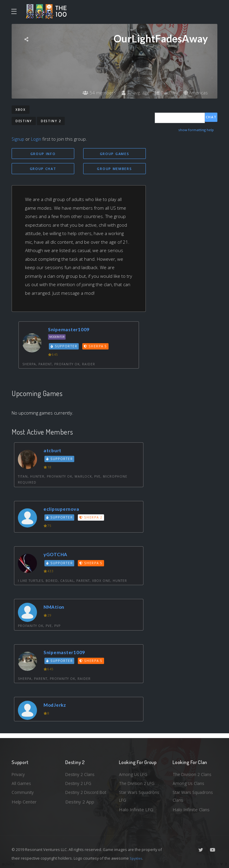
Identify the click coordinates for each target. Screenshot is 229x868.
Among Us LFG (134, 772)
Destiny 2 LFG (80, 781)
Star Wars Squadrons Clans (194, 796)
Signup (18, 139)
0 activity (165, 93)
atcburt (54, 451)
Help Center (24, 801)
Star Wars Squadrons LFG (141, 796)
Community (23, 791)
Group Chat (43, 169)
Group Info (43, 154)
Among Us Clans (189, 781)
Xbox (21, 110)
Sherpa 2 (92, 519)
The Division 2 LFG (138, 781)
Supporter (65, 347)
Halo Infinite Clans (191, 809)
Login (37, 139)
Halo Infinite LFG (136, 809)
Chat (211, 118)
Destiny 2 (51, 121)
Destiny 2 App (80, 809)
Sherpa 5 (97, 347)
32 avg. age (132, 93)
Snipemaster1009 (71, 331)
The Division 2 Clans (193, 772)
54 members (95, 93)
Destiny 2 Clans (81, 772)
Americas (195, 93)
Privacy (19, 772)
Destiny (24, 121)
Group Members (114, 169)
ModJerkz (57, 706)
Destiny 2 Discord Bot (84, 796)
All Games (22, 781)
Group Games (115, 154)
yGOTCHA (57, 555)
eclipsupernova (64, 510)
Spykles (137, 858)
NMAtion (55, 608)
